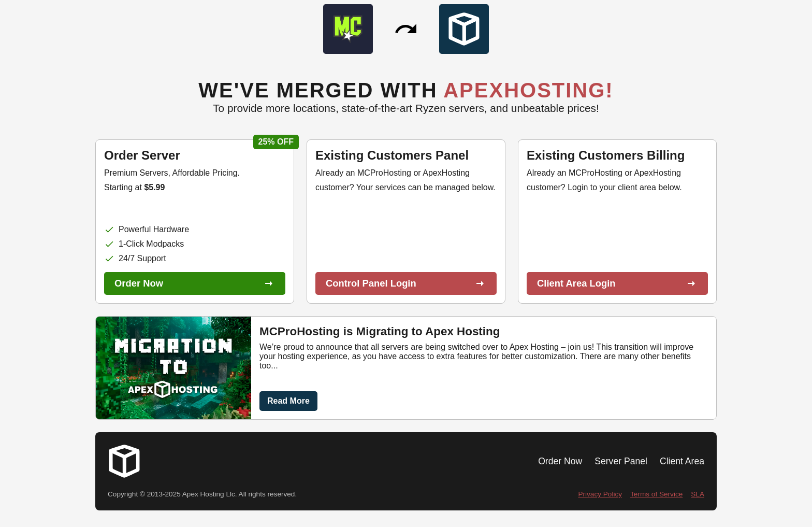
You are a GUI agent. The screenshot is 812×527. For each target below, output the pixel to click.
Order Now (560, 461)
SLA (698, 494)
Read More (288, 401)
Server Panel (621, 461)
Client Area (682, 461)
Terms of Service (656, 494)
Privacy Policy (600, 494)
